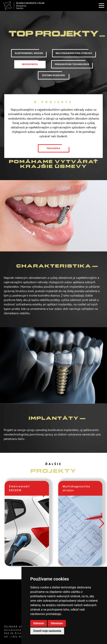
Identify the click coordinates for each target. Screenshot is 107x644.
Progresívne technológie (72, 67)
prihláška (54, 151)
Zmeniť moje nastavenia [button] (47, 631)
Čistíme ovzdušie (53, 78)
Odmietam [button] (57, 623)
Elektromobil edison (29, 56)
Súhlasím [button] (39, 623)
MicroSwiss (30, 67)
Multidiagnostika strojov (74, 56)
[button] (101, 523)
